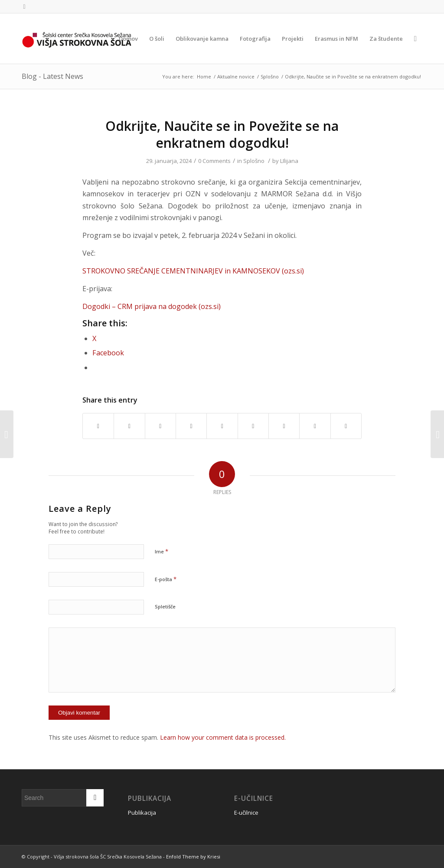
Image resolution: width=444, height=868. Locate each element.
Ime (162, 551)
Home (204, 76)
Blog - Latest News (52, 76)
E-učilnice (246, 813)
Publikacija (142, 813)
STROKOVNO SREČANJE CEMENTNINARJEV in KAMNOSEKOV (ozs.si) (193, 271)
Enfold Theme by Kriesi (193, 857)
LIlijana (289, 161)
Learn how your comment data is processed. (223, 737)
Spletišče (165, 606)
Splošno (270, 76)
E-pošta (166, 579)
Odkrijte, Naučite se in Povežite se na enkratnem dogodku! (222, 134)
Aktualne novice (236, 76)
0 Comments (214, 161)
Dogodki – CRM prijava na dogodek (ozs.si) (152, 306)
